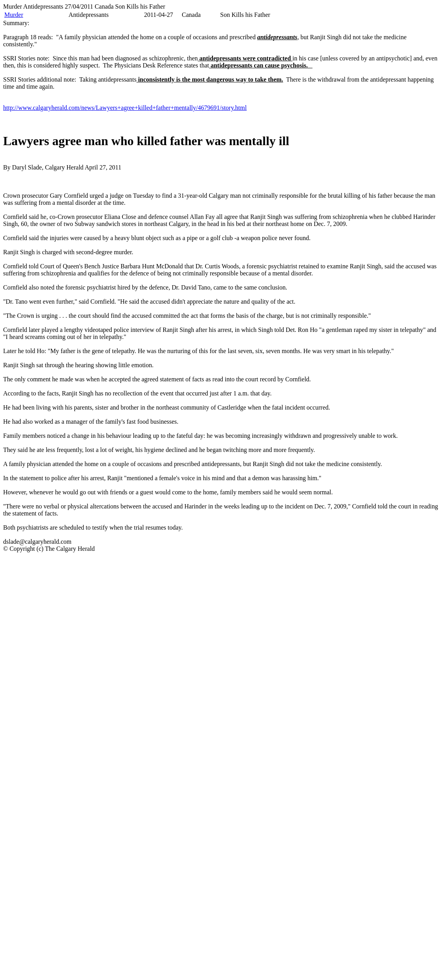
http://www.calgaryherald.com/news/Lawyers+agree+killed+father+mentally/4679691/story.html (125, 108)
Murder (14, 15)
